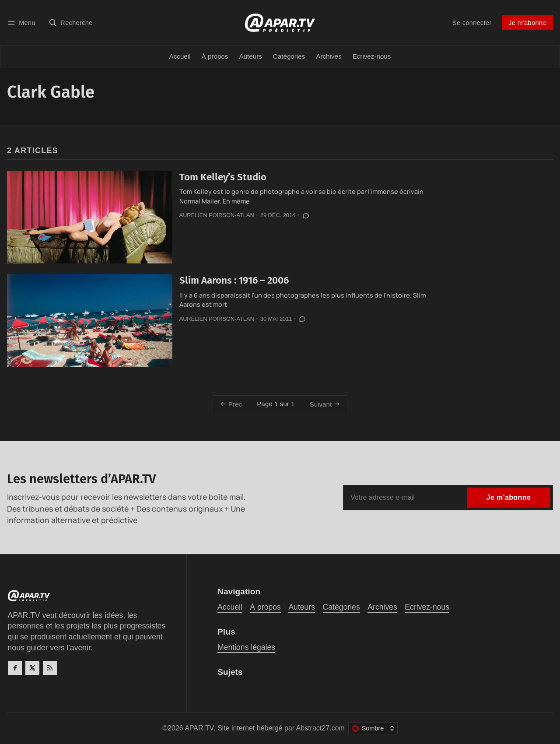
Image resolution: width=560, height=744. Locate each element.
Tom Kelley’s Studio (223, 177)
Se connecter (472, 23)
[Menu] (23, 23)
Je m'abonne (527, 23)
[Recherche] (71, 23)
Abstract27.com (320, 728)
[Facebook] (15, 668)
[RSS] (50, 668)
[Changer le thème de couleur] (373, 728)
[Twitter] (32, 668)
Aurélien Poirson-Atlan (217, 215)
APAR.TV (199, 728)
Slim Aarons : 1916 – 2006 (234, 280)
